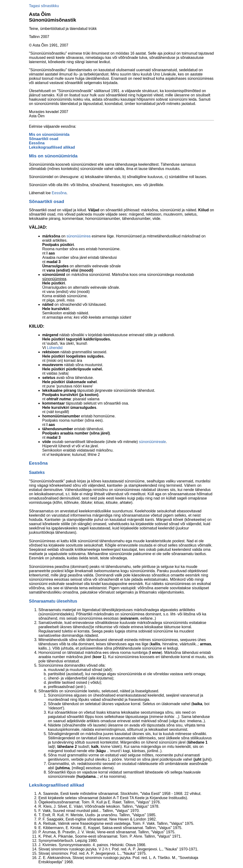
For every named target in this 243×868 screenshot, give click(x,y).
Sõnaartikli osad (44, 139)
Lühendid (55, 348)
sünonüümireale (152, 442)
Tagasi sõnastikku (44, 6)
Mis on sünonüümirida (49, 134)
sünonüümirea (78, 236)
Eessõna (37, 143)
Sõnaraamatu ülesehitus (53, 601)
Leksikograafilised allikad (52, 147)
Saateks (37, 472)
